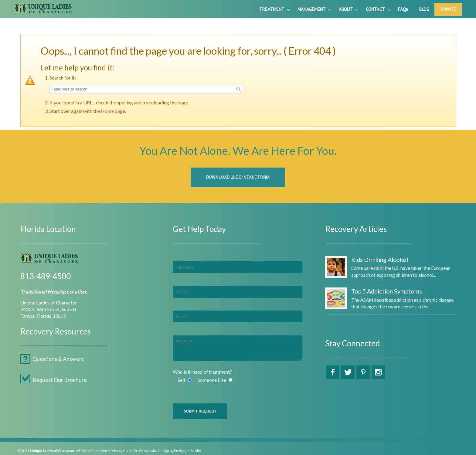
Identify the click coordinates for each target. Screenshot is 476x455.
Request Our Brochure (60, 380)
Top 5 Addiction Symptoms (387, 291)
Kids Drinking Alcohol (380, 260)
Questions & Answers (58, 359)
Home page (113, 111)
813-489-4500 (46, 276)
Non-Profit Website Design (147, 451)
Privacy (116, 451)
